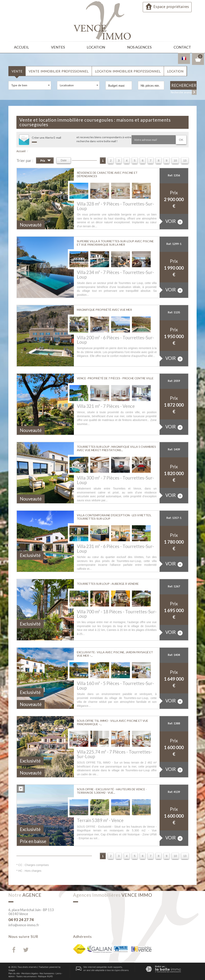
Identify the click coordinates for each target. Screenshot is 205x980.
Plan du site (14, 972)
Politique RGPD (45, 975)
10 (175, 159)
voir (174, 220)
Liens (58, 972)
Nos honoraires (47, 972)
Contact (182, 47)
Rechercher (184, 84)
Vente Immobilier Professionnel (59, 70)
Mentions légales (30, 972)
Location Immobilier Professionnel (128, 70)
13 (185, 159)
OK (181, 138)
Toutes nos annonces (26, 975)
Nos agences (140, 47)
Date (64, 159)
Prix (46, 160)
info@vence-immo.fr (24, 924)
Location (97, 47)
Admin (12, 975)
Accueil (22, 47)
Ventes (59, 47)
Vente (17, 70)
